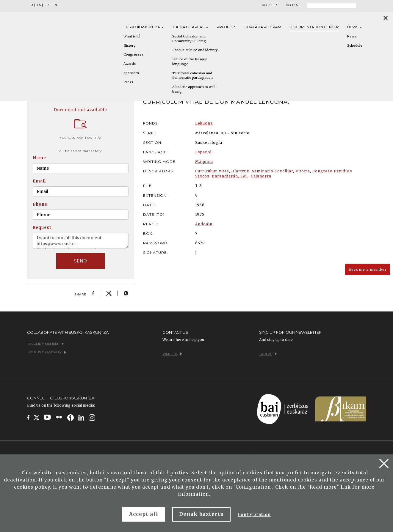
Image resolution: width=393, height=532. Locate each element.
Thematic (190, 27)
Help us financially (47, 352)
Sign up (268, 354)
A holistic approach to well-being (195, 89)
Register (269, 5)
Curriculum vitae (212, 171)
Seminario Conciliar (273, 171)
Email (39, 181)
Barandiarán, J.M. (230, 176)
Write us (172, 354)
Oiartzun (240, 171)
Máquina (204, 162)
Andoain (204, 224)
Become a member (368, 269)
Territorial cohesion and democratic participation (192, 75)
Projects (226, 27)
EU (31, 5)
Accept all (144, 514)
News (355, 27)
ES (39, 5)
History (129, 45)
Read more (323, 487)
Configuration (254, 515)
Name (39, 158)
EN (55, 5)
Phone (40, 204)
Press (128, 82)
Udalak (263, 27)
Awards (130, 64)
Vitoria (303, 171)
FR (47, 5)
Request (42, 228)
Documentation (314, 27)
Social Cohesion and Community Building (189, 39)
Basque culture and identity (195, 50)
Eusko (144, 27)
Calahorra (261, 176)
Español (203, 152)
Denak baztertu (202, 514)
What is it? (132, 36)
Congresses (133, 54)
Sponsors (131, 73)
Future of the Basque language (190, 62)
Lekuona (204, 123)
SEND (80, 261)
